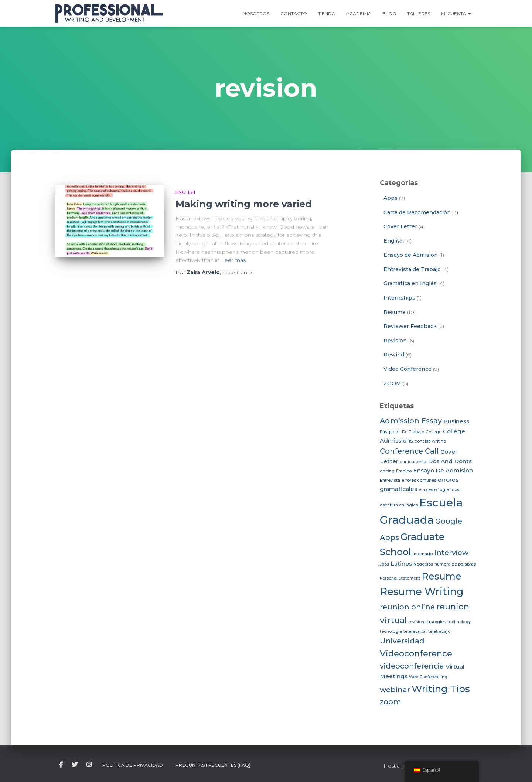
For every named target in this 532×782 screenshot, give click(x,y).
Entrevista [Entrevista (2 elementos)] (390, 480)
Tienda (327, 13)
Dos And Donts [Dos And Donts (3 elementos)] (450, 461)
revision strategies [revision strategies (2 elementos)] (427, 622)
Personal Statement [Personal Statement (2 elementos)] (400, 578)
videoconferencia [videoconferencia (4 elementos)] (412, 666)
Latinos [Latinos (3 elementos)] (401, 564)
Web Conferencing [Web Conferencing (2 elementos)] (428, 677)
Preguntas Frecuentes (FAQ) (213, 765)
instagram (89, 765)
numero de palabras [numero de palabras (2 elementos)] (455, 564)
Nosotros (256, 13)
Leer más (233, 260)
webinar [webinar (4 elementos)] (395, 690)
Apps (391, 198)
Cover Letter (400, 226)
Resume (395, 312)
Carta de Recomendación (417, 212)
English (185, 192)
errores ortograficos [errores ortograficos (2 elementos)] (439, 490)
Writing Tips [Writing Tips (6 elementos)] (441, 689)
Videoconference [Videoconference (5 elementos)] (416, 653)
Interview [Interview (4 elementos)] (451, 553)
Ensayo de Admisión (411, 255)
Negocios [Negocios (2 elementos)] (423, 564)
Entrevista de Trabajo (412, 269)
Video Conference (407, 369)
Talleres (419, 13)
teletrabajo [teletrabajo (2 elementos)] (439, 631)
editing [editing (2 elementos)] (387, 471)
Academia (359, 13)
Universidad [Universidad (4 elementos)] (402, 641)
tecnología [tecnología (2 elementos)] (391, 631)
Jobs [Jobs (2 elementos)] (384, 564)
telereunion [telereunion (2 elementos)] (415, 631)
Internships (399, 298)
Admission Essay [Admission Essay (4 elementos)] (411, 421)
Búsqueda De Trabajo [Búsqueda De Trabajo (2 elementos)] (402, 432)
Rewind (394, 355)
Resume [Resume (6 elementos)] (441, 576)
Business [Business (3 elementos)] (456, 421)
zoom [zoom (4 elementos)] (391, 702)
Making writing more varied (244, 204)
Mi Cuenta (456, 13)
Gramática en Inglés (410, 283)
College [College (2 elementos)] (434, 432)
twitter (75, 765)
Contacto (294, 13)
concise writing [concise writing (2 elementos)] (430, 441)
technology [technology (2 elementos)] (459, 622)
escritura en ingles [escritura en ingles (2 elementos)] (399, 505)
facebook (61, 765)
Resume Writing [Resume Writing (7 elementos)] (422, 592)
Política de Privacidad (133, 765)
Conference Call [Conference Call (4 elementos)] (409, 451)
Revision (395, 341)
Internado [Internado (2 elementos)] (423, 554)
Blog (389, 13)
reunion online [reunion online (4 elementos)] (407, 607)
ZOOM (392, 383)
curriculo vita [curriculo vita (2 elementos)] (413, 462)
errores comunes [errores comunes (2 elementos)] (419, 480)
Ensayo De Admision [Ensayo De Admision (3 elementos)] (443, 470)
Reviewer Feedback (410, 326)
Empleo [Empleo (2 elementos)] (404, 471)
